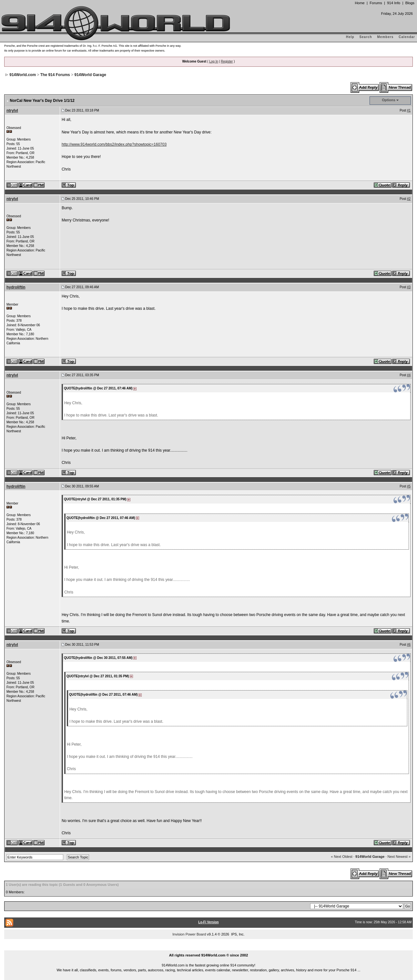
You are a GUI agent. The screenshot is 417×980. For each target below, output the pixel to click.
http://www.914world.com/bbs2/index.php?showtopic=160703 (114, 144)
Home (360, 3)
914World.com (23, 75)
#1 (409, 110)
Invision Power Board (189, 934)
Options (389, 100)
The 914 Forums (55, 75)
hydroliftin (16, 287)
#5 (409, 486)
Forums (376, 3)
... (208, 948)
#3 (409, 287)
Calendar (407, 37)
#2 (409, 199)
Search (366, 37)
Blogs (410, 3)
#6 (409, 645)
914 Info (394, 3)
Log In (214, 61)
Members (386, 37)
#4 (409, 375)
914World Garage (90, 75)
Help (350, 37)
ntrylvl (12, 111)
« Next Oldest (342, 857)
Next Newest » (399, 857)
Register (227, 61)
